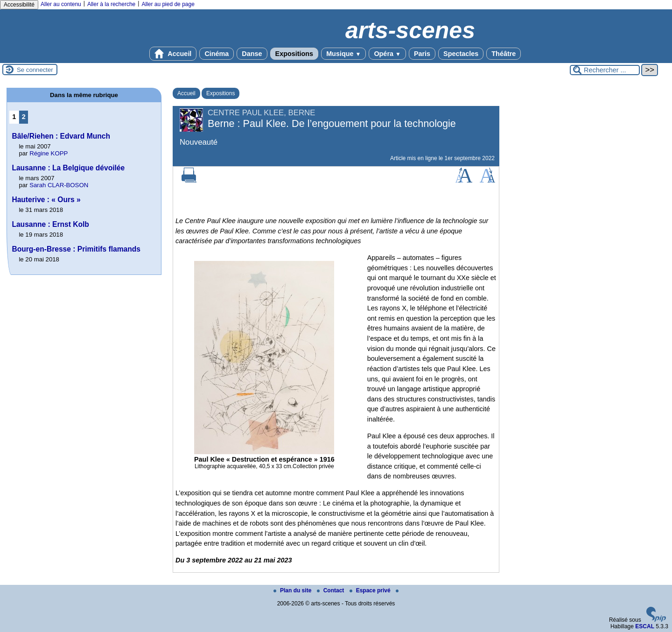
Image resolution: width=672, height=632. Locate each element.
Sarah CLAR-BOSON (59, 185)
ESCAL (645, 626)
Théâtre (504, 54)
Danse (252, 54)
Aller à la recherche (111, 4)
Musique (343, 54)
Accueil (173, 54)
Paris (422, 54)
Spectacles (461, 54)
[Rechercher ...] (605, 70)
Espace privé (371, 590)
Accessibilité (19, 5)
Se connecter (35, 70)
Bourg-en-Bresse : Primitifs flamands (76, 249)
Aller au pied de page (168, 4)
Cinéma (217, 54)
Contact (331, 590)
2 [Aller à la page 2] (24, 117)
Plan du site (293, 590)
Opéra (387, 54)
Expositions (294, 54)
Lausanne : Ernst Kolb (50, 224)
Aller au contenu (61, 4)
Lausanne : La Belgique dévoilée (68, 168)
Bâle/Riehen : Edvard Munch (61, 136)
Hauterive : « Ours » (46, 200)
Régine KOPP (49, 153)
